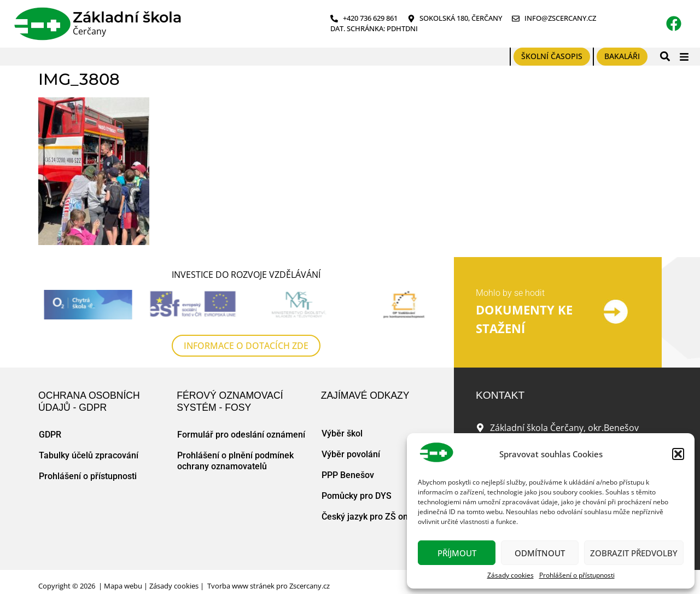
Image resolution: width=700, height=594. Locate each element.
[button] (678, 454)
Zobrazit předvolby (634, 553)
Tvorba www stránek (241, 586)
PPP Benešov (348, 475)
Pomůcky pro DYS (357, 496)
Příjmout (457, 553)
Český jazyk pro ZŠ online (372, 517)
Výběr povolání (351, 454)
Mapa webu (123, 586)
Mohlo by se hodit (510, 293)
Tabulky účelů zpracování (89, 455)
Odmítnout (540, 553)
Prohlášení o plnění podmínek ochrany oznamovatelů (235, 461)
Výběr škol (342, 433)
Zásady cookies (511, 575)
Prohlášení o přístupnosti (577, 575)
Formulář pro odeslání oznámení (241, 435)
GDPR (50, 435)
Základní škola (127, 17)
